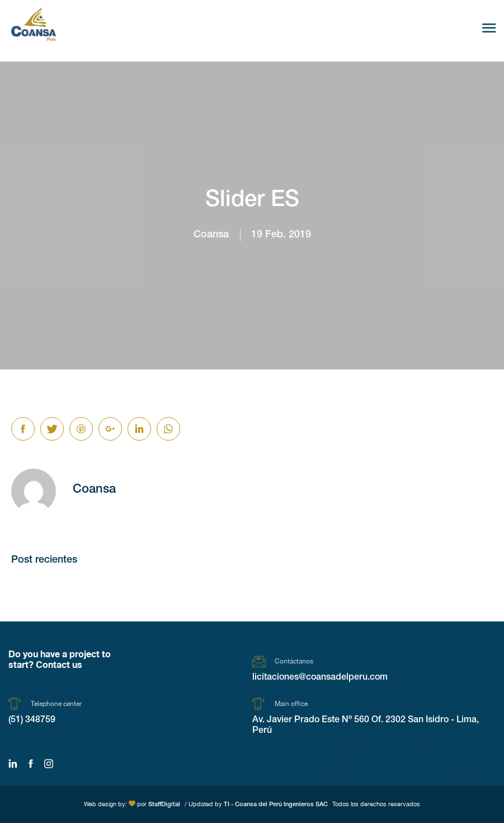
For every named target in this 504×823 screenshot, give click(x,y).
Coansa (211, 235)
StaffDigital (164, 805)
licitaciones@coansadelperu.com (320, 678)
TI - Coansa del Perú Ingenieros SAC (276, 805)
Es (455, 29)
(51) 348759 (32, 721)
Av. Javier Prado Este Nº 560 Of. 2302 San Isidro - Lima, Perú (366, 726)
